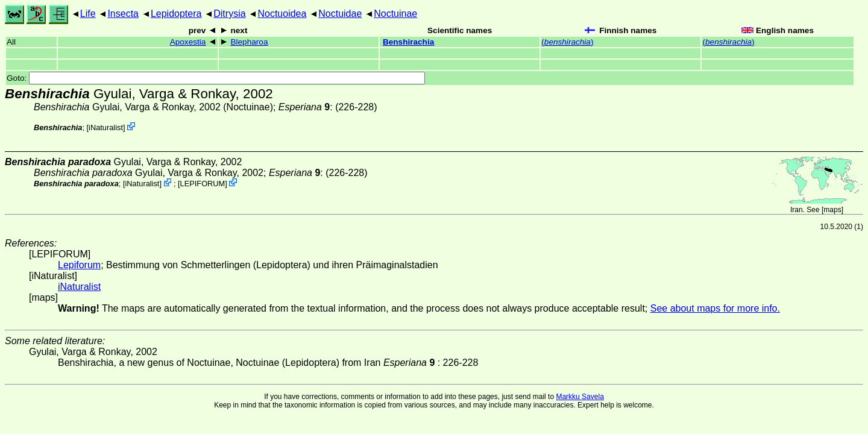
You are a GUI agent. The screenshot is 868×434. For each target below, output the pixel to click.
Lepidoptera (176, 14)
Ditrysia (229, 14)
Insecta (123, 14)
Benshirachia (408, 42)
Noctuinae (395, 14)
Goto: (216, 78)
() (567, 42)
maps (832, 210)
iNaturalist (106, 127)
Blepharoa (249, 42)
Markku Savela (580, 397)
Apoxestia (188, 42)
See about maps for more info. (715, 308)
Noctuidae (340, 14)
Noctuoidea (282, 14)
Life (88, 14)
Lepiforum (79, 265)
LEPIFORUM (203, 184)
